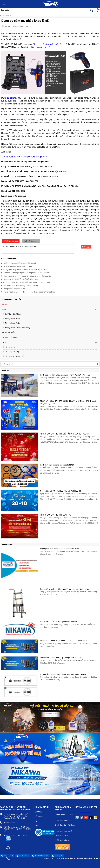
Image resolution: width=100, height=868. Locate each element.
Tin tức (12, 15)
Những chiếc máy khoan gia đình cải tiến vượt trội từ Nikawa (25, 269)
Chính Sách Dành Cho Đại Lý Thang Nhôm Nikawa (60, 658)
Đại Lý (38, 821)
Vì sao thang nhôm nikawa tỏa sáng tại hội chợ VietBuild (63, 641)
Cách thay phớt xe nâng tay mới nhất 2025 (57, 465)
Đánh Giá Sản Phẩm (12, 323)
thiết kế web (74, 858)
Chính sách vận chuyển (65, 832)
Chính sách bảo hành (64, 821)
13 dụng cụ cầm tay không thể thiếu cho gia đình (20, 279)
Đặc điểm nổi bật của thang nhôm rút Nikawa (59, 622)
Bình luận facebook (31, 241)
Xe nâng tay (57, 856)
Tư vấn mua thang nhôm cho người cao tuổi (19, 263)
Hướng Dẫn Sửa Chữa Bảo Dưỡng (17, 328)
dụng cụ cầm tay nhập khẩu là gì (49, 44)
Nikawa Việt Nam (86, 812)
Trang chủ (4, 15)
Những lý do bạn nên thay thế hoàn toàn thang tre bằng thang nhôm (28, 292)
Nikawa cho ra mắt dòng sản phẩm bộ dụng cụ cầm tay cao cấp (26, 276)
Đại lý (4, 342)
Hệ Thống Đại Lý (10, 347)
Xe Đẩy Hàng (23, 856)
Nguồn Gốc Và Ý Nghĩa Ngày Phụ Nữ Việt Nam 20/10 (62, 491)
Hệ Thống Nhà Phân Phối (14, 356)
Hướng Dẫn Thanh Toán (64, 815)
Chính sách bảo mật (63, 840)
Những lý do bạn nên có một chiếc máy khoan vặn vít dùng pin (26, 282)
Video (4, 309)
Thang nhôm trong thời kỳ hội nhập (15, 288)
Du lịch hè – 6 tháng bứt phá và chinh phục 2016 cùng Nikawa (26, 272)
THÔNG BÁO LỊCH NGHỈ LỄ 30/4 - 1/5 (55, 515)
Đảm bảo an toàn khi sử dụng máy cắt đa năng (20, 285)
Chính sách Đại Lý (63, 836)
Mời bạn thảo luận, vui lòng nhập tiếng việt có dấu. (38, 249)
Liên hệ (39, 825)
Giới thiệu (40, 812)
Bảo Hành (40, 817)
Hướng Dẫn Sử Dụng (12, 319)
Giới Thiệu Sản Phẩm (12, 314)
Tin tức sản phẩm (9, 332)
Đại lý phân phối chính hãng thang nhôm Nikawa (60, 549)
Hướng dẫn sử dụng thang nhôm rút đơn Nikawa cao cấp (63, 674)
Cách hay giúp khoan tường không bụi (17, 266)
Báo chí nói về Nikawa (10, 337)
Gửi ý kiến (86, 247)
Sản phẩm (5, 10)
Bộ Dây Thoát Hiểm (40, 856)
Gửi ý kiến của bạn (11, 241)
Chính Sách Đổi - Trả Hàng (65, 826)
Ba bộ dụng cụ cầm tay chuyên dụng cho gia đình (25, 157)
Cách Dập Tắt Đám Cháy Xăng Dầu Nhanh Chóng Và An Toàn (65, 375)
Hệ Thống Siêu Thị (11, 352)
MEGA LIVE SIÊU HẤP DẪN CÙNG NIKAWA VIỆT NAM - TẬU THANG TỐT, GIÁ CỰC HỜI (68, 402)
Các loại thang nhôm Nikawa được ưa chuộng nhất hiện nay (64, 589)
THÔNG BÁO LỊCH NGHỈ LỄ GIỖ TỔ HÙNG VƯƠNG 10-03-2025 (65, 434)
